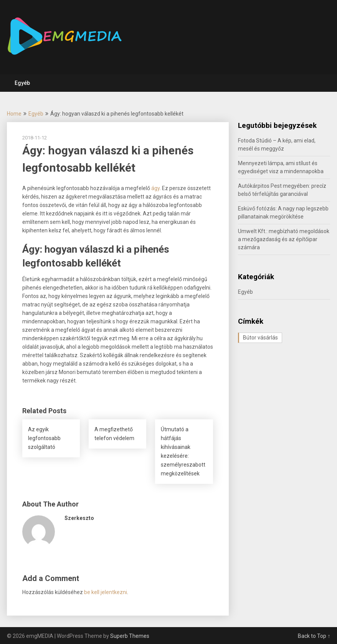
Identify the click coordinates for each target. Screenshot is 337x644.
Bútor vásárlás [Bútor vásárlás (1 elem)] (260, 338)
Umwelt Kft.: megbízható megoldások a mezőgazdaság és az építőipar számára (284, 239)
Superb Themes (130, 636)
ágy (155, 188)
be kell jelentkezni (106, 592)
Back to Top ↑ (314, 636)
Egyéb (22, 83)
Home (14, 114)
